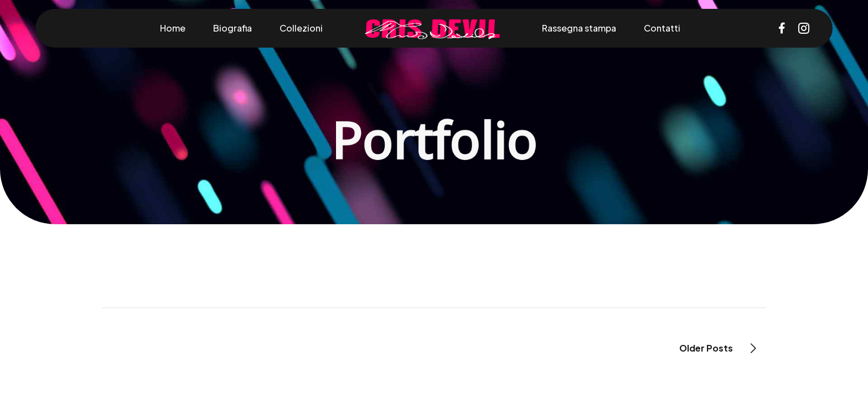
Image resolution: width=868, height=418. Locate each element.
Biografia (232, 28)
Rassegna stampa (579, 28)
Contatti (662, 28)
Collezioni (301, 28)
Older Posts (706, 348)
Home (173, 28)
